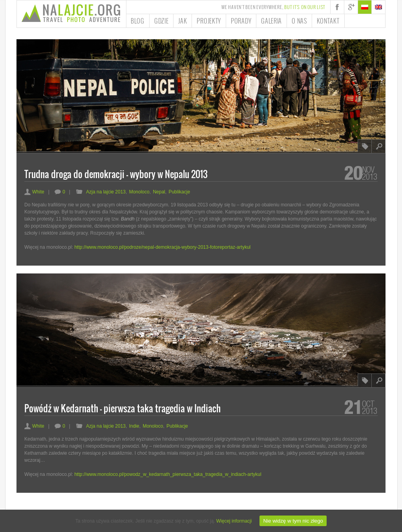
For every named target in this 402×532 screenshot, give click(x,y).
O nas (299, 21)
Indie (134, 426)
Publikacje (179, 192)
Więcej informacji (234, 521)
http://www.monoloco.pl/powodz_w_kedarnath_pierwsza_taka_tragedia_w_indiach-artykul (168, 474)
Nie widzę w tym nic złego (293, 521)
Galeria (271, 21)
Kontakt (328, 21)
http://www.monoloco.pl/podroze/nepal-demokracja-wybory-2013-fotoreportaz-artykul (162, 247)
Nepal (159, 192)
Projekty (209, 21)
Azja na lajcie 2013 (106, 192)
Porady (241, 21)
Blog (138, 21)
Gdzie (162, 21)
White (34, 192)
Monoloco (139, 192)
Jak (183, 21)
